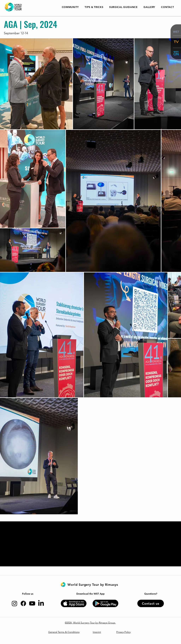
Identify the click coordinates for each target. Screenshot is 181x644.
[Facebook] (23, 603)
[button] (94, 7)
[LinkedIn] (41, 603)
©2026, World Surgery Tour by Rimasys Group (90, 623)
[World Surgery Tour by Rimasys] (93, 585)
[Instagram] (14, 603)
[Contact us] (151, 603)
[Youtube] (32, 603)
